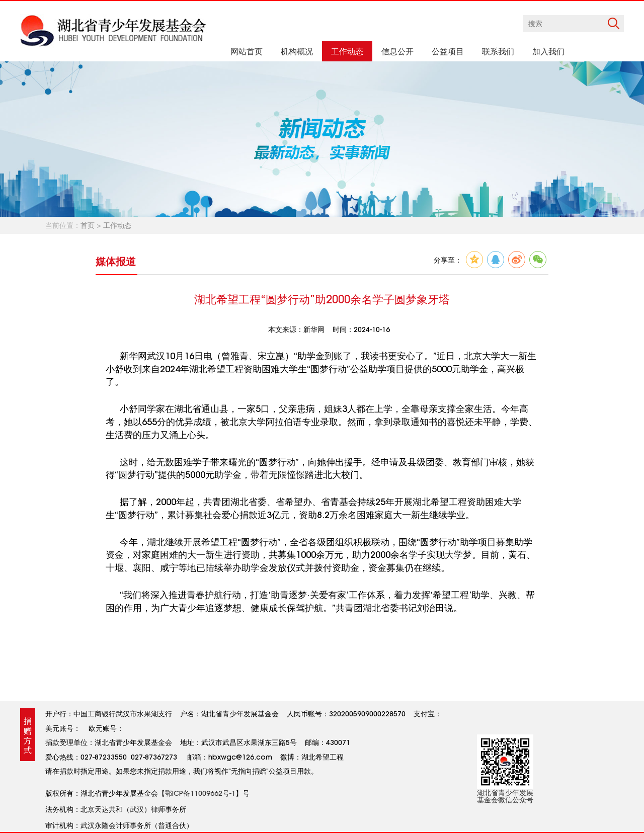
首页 (88, 225)
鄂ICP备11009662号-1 (200, 793)
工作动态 (117, 225)
